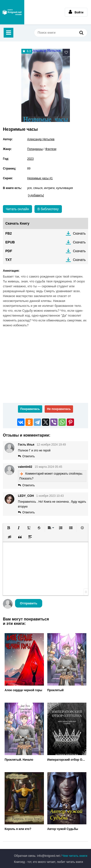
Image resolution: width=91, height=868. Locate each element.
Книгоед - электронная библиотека (12, 12)
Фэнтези (51, 149)
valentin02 (25, 467)
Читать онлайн (17, 209)
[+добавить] (36, 195)
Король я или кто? (18, 829)
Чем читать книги (75, 856)
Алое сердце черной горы (23, 690)
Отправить (29, 603)
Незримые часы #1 (40, 178)
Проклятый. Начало (19, 760)
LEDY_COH (26, 496)
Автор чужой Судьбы (63, 829)
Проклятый (56, 690)
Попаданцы (35, 149)
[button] (8, 528)
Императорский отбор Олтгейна (67, 760)
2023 (30, 159)
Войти (76, 12)
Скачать (79, 233)
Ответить (29, 456)
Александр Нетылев (41, 139)
